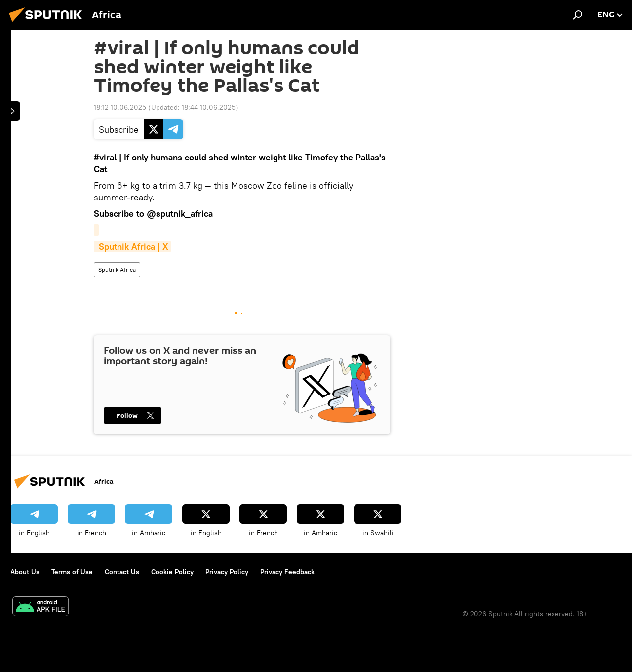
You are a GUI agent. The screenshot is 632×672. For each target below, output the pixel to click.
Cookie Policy (172, 572)
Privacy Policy (227, 572)
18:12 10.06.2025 (120, 107)
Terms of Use (72, 572)
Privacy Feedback (287, 572)
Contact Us (122, 572)
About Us (25, 572)
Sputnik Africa (117, 269)
